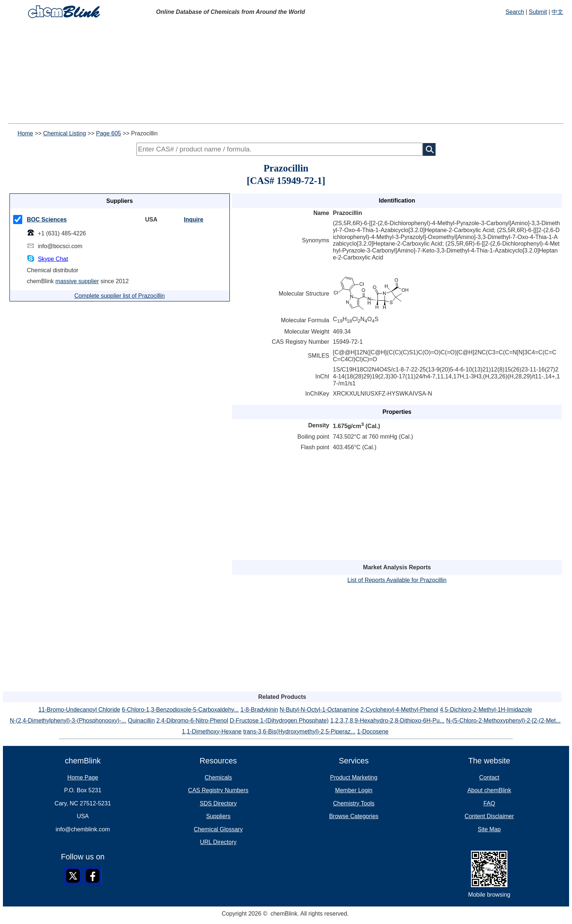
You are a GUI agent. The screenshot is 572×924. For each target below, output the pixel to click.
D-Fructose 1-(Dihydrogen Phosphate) (279, 721)
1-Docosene (373, 731)
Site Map (489, 829)
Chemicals (218, 777)
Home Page (83, 777)
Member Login (354, 790)
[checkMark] (18, 220)
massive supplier (77, 281)
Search (515, 12)
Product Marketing (354, 777)
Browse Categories (354, 816)
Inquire (194, 220)
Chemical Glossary (218, 829)
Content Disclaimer (489, 816)
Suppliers (218, 816)
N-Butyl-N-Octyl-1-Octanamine (319, 710)
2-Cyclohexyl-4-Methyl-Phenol (399, 710)
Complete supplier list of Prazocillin (120, 296)
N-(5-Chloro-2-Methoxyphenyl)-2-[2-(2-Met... (503, 721)
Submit (538, 12)
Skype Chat (53, 259)
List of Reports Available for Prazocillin (397, 580)
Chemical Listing (64, 133)
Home (25, 133)
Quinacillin (141, 721)
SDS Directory (218, 803)
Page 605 (109, 133)
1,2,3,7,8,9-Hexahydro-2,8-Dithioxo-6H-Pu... (387, 721)
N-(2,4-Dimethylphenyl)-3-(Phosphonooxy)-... (68, 721)
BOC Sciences (47, 220)
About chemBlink (489, 790)
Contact (489, 777)
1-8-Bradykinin (259, 710)
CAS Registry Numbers (218, 790)
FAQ (489, 803)
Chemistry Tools (354, 803)
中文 (557, 12)
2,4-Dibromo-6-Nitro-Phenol (192, 721)
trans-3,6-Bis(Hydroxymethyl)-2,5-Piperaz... (299, 731)
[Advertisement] (222, 72)
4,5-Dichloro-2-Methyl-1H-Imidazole (486, 710)
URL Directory (218, 842)
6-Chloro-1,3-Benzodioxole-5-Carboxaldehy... (180, 710)
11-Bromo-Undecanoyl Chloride (79, 710)
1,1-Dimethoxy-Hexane (212, 731)
